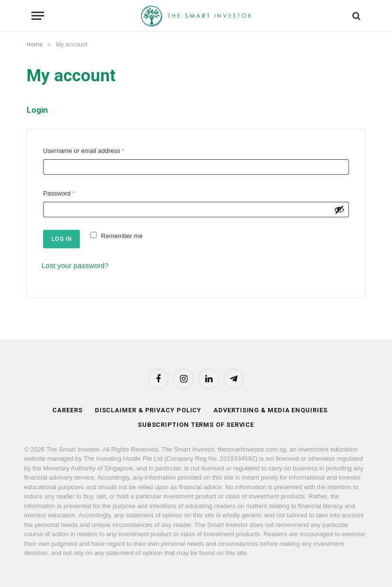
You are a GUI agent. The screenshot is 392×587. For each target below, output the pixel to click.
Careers (67, 410)
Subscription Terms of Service (196, 425)
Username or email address (86, 151)
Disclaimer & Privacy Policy (148, 410)
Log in (61, 239)
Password (61, 194)
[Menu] (38, 16)
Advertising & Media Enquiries (270, 410)
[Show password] (339, 210)
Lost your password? (75, 265)
